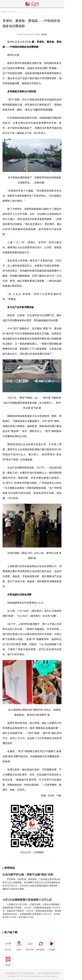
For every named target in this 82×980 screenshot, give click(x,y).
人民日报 (8, 945)
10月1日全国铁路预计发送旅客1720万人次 (27, 900)
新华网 (44, 35)
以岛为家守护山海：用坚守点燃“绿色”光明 (28, 875)
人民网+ (19, 945)
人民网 (3, 12)
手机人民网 (30, 945)
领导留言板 (41, 945)
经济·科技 (13, 12)
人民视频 (52, 945)
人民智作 (8, 960)
